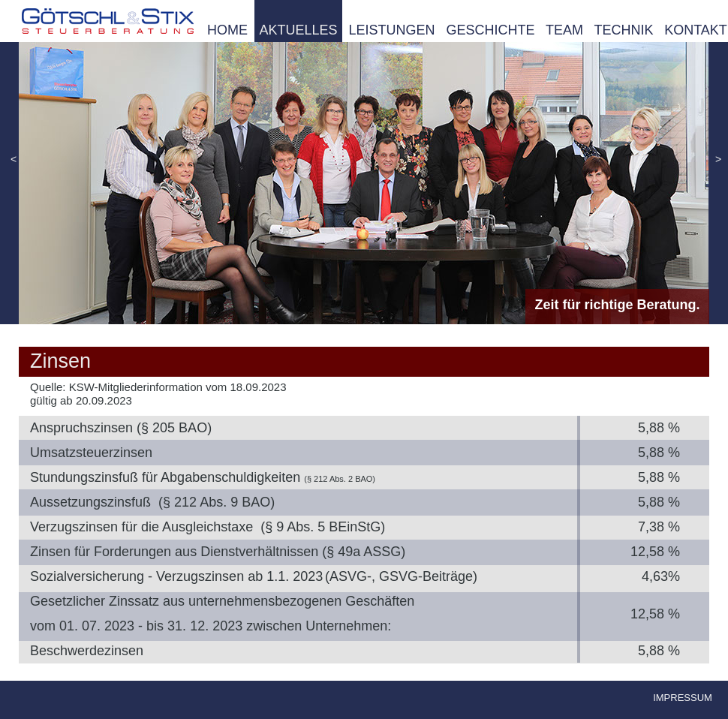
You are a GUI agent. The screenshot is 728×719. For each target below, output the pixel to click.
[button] (14, 161)
